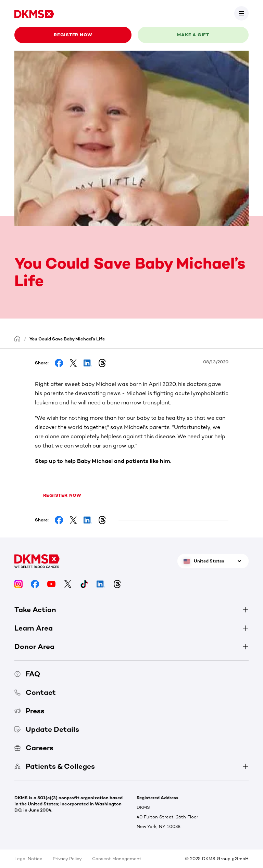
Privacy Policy (67, 859)
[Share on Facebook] (59, 363)
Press (29, 711)
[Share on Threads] (102, 363)
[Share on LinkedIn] (88, 363)
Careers (34, 748)
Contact (35, 692)
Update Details (47, 729)
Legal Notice (28, 859)
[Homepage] (17, 339)
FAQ (27, 674)
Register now (73, 35)
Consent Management (117, 859)
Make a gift (193, 35)
